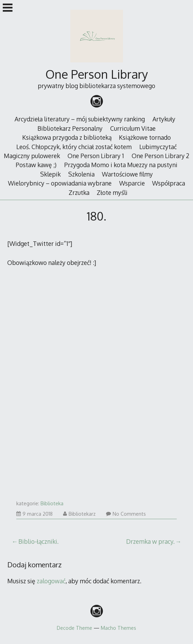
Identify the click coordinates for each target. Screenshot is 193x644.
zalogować (51, 581)
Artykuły (164, 119)
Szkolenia (81, 174)
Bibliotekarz (79, 514)
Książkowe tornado (145, 137)
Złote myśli (112, 192)
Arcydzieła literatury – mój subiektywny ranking (80, 119)
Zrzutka (79, 192)
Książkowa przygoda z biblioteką (67, 137)
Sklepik (50, 174)
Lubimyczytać (158, 147)
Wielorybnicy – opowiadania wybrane (60, 183)
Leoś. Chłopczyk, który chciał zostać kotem (74, 147)
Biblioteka (52, 503)
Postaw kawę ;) (36, 165)
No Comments (126, 514)
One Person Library (97, 74)
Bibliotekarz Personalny (70, 128)
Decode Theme (74, 628)
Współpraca (169, 183)
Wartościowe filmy (127, 174)
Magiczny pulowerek (32, 156)
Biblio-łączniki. (38, 541)
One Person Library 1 (96, 156)
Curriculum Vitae (133, 128)
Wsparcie (132, 183)
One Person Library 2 (160, 156)
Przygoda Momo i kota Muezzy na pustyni (121, 165)
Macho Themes (119, 628)
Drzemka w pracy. (150, 541)
